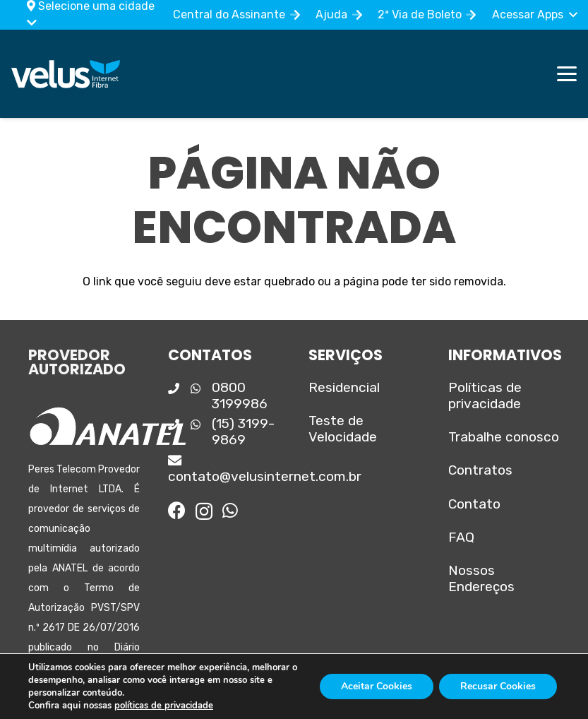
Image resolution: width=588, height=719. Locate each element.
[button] (534, 15)
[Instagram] (204, 511)
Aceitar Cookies (377, 686)
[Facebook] (177, 510)
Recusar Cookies (498, 686)
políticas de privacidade (164, 706)
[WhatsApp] (230, 510)
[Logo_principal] (66, 74)
